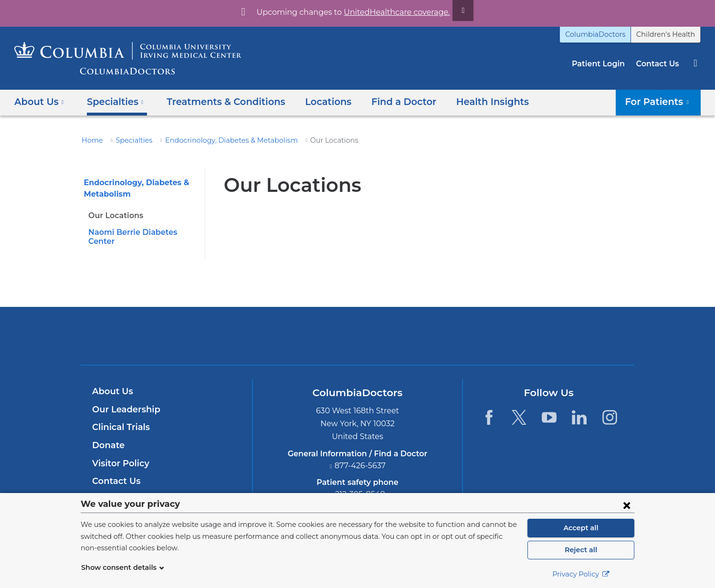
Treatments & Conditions (216, 102)
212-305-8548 (360, 485)
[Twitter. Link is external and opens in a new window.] (519, 408)
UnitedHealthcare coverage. (391, 12)
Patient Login (603, 64)
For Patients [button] (661, 102)
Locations (313, 102)
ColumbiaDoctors (606, 34)
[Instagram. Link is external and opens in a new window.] (610, 408)
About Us (111, 382)
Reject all (581, 550)
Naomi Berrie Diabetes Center (142, 232)
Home (91, 140)
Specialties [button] (112, 102)
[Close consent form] (627, 505)
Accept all (581, 528)
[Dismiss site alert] (452, 10)
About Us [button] (39, 102)
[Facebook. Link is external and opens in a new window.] (489, 408)
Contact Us (659, 64)
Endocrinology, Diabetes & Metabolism (218, 140)
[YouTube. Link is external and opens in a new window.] (549, 408)
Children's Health (669, 34)
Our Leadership (124, 400)
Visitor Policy (119, 454)
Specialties (129, 140)
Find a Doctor (384, 102)
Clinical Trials (120, 418)
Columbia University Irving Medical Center (313, 326)
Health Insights (468, 102)
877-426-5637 (360, 457)
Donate (107, 436)
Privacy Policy (581, 574)
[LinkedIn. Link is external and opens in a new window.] (580, 408)
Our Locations (114, 215)
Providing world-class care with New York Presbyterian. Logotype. (422, 332)
